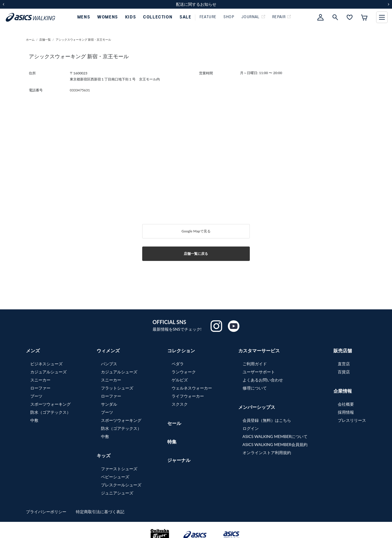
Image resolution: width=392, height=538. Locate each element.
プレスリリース (352, 420)
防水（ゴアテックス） (50, 412)
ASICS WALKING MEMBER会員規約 (275, 444)
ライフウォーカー (188, 396)
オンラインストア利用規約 (267, 453)
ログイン (251, 428)
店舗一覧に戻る (196, 254)
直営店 (344, 364)
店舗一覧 (45, 39)
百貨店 (344, 372)
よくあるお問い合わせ (263, 380)
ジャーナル (179, 460)
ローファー (40, 388)
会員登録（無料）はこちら (267, 420)
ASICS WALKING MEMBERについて (275, 436)
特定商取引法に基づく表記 (100, 512)
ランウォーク (184, 372)
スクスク (180, 404)
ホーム (30, 39)
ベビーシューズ (115, 477)
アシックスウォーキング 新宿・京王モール (85, 39)
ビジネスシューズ (46, 364)
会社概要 (346, 404)
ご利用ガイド (255, 364)
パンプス (109, 364)
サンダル (109, 404)
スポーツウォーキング (50, 404)
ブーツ (36, 396)
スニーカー (40, 380)
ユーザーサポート (259, 372)
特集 (172, 442)
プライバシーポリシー (47, 512)
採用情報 (346, 412)
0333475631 (80, 90)
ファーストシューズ (119, 469)
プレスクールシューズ (121, 485)
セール (174, 423)
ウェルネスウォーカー (192, 388)
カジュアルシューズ (48, 372)
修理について (255, 388)
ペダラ (178, 364)
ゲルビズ (180, 380)
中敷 (34, 420)
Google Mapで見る (196, 231)
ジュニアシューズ (117, 493)
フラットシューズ (117, 388)
